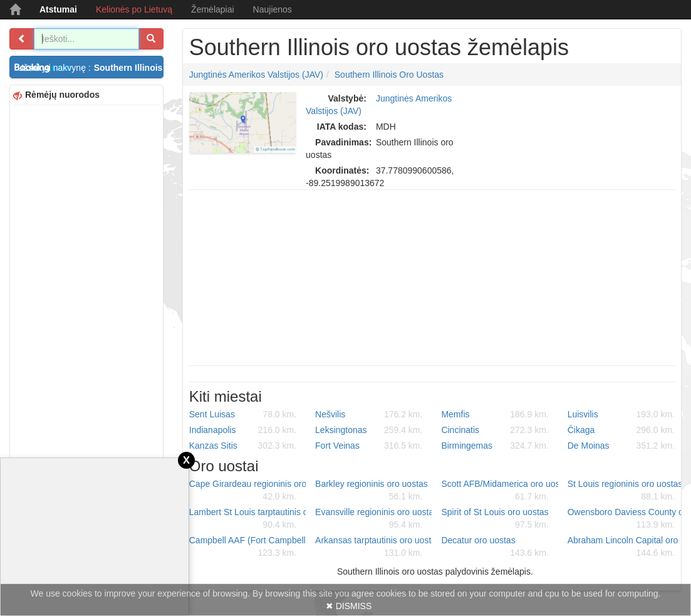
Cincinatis (495, 430)
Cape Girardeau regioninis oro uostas (247, 491)
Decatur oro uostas (495, 547)
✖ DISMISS (349, 606)
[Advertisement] (86, 296)
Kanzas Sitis (243, 446)
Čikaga (621, 430)
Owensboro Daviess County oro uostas (626, 519)
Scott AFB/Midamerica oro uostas (499, 491)
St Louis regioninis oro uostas (625, 491)
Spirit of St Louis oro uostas (495, 519)
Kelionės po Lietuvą (134, 9)
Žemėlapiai (212, 9)
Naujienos (273, 9)
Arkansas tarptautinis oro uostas (373, 547)
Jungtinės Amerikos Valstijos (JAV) (256, 75)
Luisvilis (621, 414)
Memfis (495, 414)
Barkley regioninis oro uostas (371, 491)
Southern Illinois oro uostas (389, 75)
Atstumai (58, 9)
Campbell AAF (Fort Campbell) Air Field (247, 547)
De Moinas (621, 446)
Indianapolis (243, 430)
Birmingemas (495, 446)
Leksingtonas (369, 430)
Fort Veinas (369, 446)
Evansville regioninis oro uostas (373, 519)
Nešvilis (369, 414)
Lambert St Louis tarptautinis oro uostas (247, 519)
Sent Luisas (243, 414)
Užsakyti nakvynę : (91, 68)
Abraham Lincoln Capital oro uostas (626, 547)
